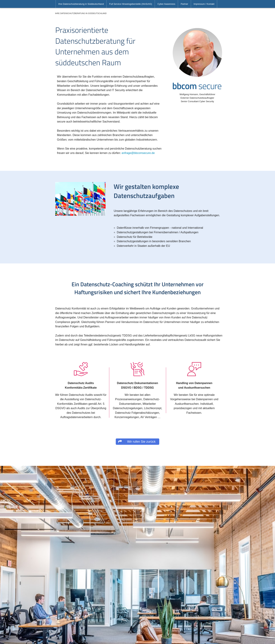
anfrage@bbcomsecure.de (138, 153)
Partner (184, 4)
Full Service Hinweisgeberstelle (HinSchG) (131, 4)
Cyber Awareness (166, 4)
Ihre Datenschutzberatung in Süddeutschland (81, 4)
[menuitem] (81, 4)
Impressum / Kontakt (204, 4)
